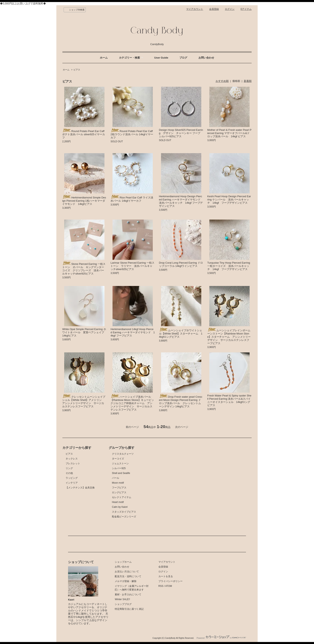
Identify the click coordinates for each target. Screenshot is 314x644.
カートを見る (166, 576)
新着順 (248, 81)
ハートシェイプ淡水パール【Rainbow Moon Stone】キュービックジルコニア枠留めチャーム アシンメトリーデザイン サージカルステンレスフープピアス (132, 403)
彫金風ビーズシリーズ (124, 517)
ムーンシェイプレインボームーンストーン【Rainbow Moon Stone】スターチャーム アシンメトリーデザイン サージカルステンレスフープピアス (229, 337)
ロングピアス (119, 492)
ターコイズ (118, 459)
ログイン (230, 9)
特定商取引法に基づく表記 (129, 609)
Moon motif (118, 483)
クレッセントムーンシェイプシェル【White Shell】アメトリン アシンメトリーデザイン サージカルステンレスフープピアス (84, 402)
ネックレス (72, 459)
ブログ (183, 58)
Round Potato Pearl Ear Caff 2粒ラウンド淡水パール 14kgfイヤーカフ (132, 134)
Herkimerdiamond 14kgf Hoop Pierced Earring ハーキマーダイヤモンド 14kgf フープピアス (133, 332)
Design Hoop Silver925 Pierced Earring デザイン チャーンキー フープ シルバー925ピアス (181, 133)
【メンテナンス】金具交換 (80, 488)
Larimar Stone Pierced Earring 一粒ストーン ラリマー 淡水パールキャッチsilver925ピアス (132, 266)
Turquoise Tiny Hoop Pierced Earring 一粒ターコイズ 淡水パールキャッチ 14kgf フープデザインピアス (229, 266)
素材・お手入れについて (128, 594)
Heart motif (118, 502)
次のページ (182, 427)
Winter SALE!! (122, 599)
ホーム (104, 58)
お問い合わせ (206, 58)
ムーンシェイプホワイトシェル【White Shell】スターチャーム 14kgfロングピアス (181, 334)
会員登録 (214, 9)
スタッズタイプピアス (124, 512)
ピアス (77, 70)
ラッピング (72, 478)
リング (69, 468)
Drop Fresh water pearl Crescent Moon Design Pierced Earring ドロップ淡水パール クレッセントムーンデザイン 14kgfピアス (181, 402)
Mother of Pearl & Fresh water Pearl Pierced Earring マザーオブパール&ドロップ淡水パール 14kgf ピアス (229, 133)
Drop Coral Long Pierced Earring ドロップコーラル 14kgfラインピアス (181, 264)
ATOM (169, 586)
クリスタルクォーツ (123, 454)
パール (116, 478)
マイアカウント (195, 9)
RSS (161, 586)
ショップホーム (123, 562)
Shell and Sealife (121, 473)
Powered (221, 638)
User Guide (161, 58)
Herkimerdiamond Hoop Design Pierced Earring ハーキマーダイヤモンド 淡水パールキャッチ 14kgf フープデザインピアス (181, 201)
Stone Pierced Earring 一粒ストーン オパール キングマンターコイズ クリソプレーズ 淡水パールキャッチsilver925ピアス (84, 269)
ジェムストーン (120, 463)
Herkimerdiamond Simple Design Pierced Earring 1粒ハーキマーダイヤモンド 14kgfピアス (84, 201)
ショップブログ (123, 604)
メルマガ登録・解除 (126, 581)
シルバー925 (119, 468)
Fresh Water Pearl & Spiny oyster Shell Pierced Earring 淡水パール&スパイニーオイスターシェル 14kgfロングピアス (229, 400)
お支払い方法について (127, 572)
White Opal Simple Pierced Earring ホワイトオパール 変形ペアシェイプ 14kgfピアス (84, 332)
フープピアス (119, 488)
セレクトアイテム (122, 497)
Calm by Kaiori (120, 507)
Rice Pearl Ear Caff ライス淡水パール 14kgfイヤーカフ (132, 199)
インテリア (72, 483)
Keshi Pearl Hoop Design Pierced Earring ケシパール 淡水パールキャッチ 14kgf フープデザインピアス (229, 200)
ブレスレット (73, 463)
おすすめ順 (222, 81)
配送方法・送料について (128, 576)
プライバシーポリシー (170, 581)
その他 (69, 473)
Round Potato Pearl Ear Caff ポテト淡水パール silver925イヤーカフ (84, 134)
